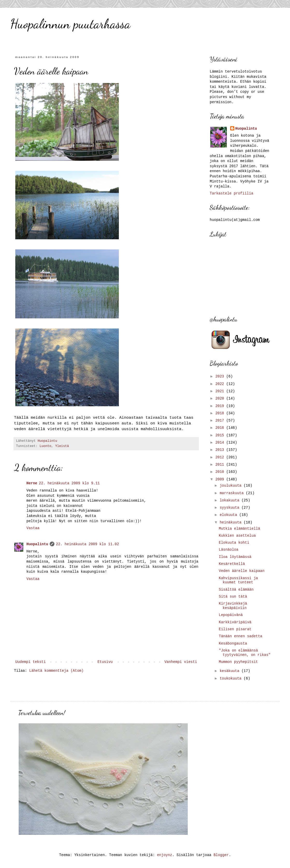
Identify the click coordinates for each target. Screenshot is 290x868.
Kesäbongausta (233, 643)
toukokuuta (231, 678)
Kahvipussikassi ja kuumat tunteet (238, 580)
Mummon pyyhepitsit (238, 662)
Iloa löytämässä (235, 557)
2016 (221, 428)
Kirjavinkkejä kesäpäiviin (233, 606)
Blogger (221, 855)
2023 (221, 376)
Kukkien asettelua (237, 536)
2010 (221, 472)
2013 (221, 450)
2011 (221, 465)
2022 (221, 384)
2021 (221, 391)
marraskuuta (233, 493)
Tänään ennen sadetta (241, 636)
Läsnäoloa (229, 550)
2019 (221, 406)
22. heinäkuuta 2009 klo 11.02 (88, 544)
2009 (221, 479)
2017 (221, 421)
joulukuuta (231, 486)
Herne (32, 483)
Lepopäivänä (231, 615)
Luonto (45, 446)
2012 (221, 457)
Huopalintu (37, 544)
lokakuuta (230, 500)
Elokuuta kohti (234, 543)
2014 (221, 443)
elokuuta (229, 515)
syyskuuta (230, 508)
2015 (221, 435)
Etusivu (105, 662)
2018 (221, 413)
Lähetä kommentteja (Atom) (56, 671)
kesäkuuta (230, 671)
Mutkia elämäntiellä (240, 529)
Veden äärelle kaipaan (242, 571)
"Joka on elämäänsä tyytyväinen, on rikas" (245, 653)
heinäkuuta (231, 522)
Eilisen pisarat (235, 629)
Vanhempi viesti (181, 662)
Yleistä (62, 446)
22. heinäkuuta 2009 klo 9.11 (69, 483)
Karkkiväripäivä (235, 622)
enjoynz (165, 855)
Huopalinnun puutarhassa (70, 24)
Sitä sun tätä (233, 597)
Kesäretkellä (232, 564)
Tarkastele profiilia (231, 193)
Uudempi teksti (31, 662)
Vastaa (33, 528)
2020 (221, 398)
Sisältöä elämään (236, 590)
